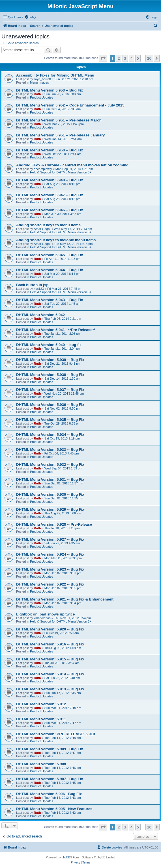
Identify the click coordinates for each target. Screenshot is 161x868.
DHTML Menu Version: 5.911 (41, 719)
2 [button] (119, 58)
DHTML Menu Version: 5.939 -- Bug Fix (50, 360)
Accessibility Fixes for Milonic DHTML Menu (55, 75)
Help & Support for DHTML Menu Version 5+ (61, 172)
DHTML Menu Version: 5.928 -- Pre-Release (54, 524)
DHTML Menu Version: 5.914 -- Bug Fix (50, 674)
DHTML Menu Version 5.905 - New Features (54, 809)
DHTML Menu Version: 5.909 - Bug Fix (50, 749)
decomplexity (43, 169)
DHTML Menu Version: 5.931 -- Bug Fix (50, 479)
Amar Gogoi (42, 229)
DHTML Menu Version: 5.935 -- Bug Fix (50, 420)
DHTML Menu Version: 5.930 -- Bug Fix (50, 494)
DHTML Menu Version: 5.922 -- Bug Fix (50, 584)
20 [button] (149, 58)
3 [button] (125, 58)
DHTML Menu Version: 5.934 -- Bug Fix (50, 435)
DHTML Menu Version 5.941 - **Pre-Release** (56, 330)
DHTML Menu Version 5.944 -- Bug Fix (50, 270)
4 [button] (131, 58)
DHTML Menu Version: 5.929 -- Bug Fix (50, 509)
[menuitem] (30, 17)
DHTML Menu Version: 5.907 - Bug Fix (50, 779)
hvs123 (39, 289)
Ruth (37, 94)
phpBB (66, 857)
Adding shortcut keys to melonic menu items (56, 240)
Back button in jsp (32, 285)
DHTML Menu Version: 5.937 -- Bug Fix (50, 390)
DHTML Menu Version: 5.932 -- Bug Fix (50, 465)
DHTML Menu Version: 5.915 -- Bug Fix (50, 659)
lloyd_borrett (42, 79)
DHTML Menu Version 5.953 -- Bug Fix (50, 90)
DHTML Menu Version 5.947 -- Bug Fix (50, 195)
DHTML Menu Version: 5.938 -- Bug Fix (50, 375)
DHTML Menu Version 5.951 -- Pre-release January (60, 135)
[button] (103, 58)
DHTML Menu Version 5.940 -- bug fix (49, 345)
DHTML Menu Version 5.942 (40, 315)
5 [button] (138, 58)
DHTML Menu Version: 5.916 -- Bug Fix (50, 644)
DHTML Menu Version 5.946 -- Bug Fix (50, 210)
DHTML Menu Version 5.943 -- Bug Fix (50, 300)
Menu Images (39, 82)
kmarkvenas (42, 618)
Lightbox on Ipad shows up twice (45, 614)
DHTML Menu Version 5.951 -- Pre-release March (59, 120)
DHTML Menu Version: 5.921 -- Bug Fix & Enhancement (65, 599)
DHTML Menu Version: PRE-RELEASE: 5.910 (55, 734)
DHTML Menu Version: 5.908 (41, 764)
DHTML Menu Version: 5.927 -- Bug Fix (50, 539)
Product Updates (42, 97)
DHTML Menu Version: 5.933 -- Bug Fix (50, 450)
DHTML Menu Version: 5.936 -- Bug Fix (50, 405)
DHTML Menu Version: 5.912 (41, 704)
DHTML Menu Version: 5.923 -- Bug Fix (50, 569)
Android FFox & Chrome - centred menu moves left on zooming (72, 165)
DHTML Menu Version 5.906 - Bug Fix (49, 794)
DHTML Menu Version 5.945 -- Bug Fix (50, 255)
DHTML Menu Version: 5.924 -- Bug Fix (50, 554)
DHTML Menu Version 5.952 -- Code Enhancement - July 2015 (70, 105)
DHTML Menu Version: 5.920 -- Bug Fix (50, 629)
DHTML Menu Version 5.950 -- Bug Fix (50, 150)
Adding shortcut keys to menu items (48, 225)
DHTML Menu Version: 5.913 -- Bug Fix (50, 689)
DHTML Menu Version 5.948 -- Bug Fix (50, 180)
